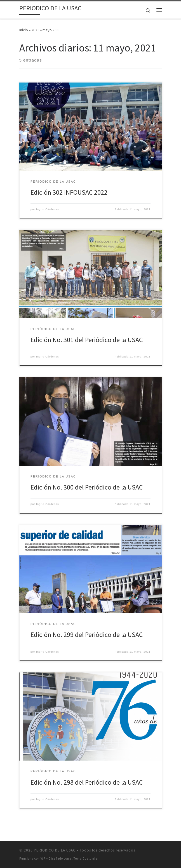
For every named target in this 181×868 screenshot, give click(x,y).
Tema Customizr (86, 858)
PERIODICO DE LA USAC (55, 850)
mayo (47, 30)
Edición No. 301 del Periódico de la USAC (87, 340)
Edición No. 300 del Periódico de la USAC (87, 487)
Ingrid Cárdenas (48, 209)
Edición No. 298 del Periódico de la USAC (87, 782)
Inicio (24, 30)
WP (43, 858)
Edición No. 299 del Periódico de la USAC (87, 635)
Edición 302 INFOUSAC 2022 (69, 192)
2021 (35, 30)
